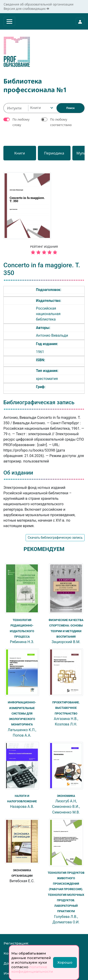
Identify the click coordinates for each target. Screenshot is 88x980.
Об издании (18, 473)
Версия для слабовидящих (26, 9)
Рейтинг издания (44, 250)
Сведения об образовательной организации (39, 4)
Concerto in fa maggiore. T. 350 (42, 269)
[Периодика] (60, 153)
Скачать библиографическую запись (55, 538)
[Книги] (22, 153)
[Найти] (70, 108)
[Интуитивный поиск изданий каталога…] (16, 108)
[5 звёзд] (44, 253)
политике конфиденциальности (32, 969)
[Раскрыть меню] (9, 21)
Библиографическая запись (39, 402)
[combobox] (41, 108)
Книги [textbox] (35, 108)
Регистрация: (16, 942)
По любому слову (21, 122)
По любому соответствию (61, 122)
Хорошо (65, 962)
